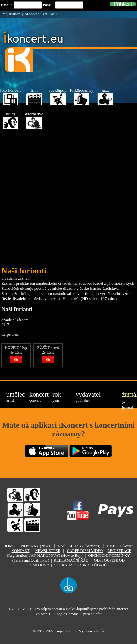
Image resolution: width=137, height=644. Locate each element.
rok (57, 397)
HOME (9, 546)
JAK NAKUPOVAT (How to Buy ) (56, 556)
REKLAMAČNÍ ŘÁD (72, 560)
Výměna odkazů (91, 631)
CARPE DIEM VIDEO (85, 551)
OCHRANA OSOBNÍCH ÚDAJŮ (80, 565)
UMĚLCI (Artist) (120, 546)
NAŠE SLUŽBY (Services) (79, 546)
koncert (37, 397)
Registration (11, 14)
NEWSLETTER (48, 551)
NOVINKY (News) (36, 546)
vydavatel (83, 397)
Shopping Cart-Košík (41, 14)
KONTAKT (21, 551)
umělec (14, 397)
